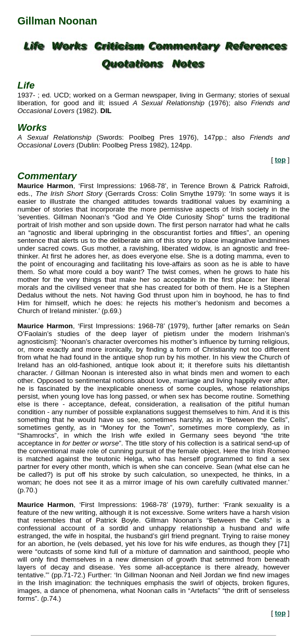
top (280, 160)
